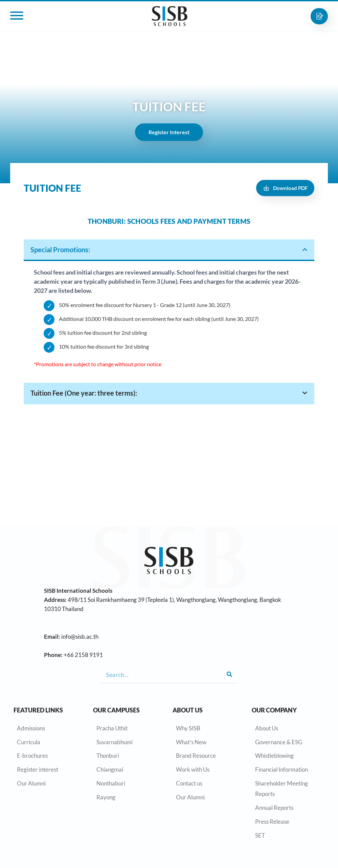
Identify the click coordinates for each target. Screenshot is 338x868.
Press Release (272, 822)
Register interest (38, 769)
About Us (267, 728)
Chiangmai (110, 769)
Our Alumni (31, 783)
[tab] (169, 250)
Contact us (189, 783)
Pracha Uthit (112, 728)
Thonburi (108, 756)
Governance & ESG (279, 742)
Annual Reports (274, 808)
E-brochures (32, 756)
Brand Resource (196, 756)
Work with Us (193, 769)
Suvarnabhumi (115, 742)
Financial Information (281, 769)
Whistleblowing (274, 756)
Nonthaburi (111, 783)
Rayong (106, 797)
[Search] (229, 675)
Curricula (29, 742)
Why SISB (188, 728)
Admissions (31, 728)
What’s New (191, 742)
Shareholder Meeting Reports (281, 789)
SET (260, 835)
